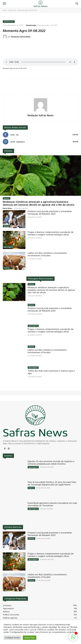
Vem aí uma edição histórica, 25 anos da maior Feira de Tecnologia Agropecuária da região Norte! (52, 483)
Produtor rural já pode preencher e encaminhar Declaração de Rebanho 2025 (50, 213)
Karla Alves (7, 208)
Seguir (75, 142)
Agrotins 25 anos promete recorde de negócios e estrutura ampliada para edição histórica (51, 463)
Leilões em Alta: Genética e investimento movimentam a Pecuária (47, 254)
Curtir (75, 135)
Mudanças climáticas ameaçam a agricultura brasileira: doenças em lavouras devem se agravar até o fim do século (39, 203)
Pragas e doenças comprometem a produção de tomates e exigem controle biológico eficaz (51, 233)
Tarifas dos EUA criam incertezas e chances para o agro (51, 372)
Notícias (7, 198)
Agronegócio (8, 247)
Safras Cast (12, 10)
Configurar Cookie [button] (12, 638)
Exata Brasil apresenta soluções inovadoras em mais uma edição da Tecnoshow (52, 504)
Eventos (31, 488)
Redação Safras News (21, 37)
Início (5, 10)
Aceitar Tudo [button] (30, 638)
